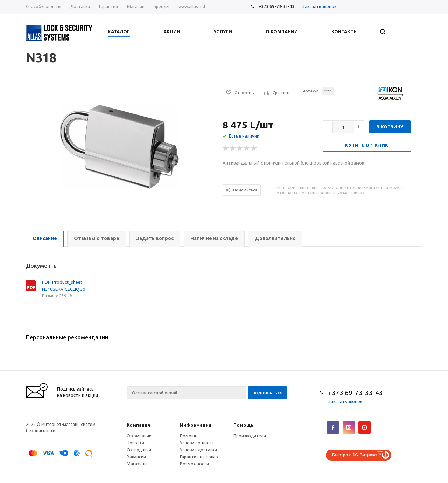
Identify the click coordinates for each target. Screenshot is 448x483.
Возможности (194, 464)
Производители (250, 436)
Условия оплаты (197, 443)
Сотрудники (139, 450)
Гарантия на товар (199, 457)
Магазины (137, 464)
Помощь (243, 425)
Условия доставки (198, 450)
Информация (196, 425)
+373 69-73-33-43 (276, 6)
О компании (139, 436)
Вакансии (136, 457)
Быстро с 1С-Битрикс (354, 455)
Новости (135, 443)
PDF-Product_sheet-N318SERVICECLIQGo (64, 286)
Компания (138, 425)
